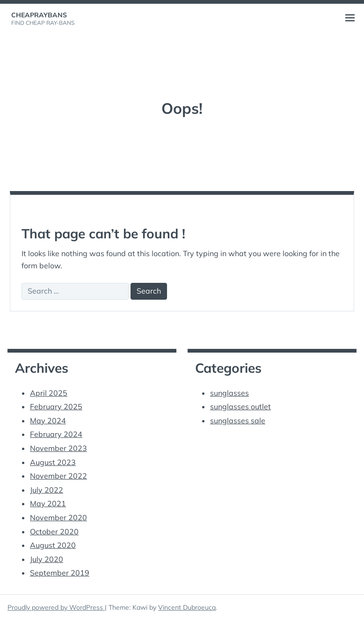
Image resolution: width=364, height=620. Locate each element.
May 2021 (48, 503)
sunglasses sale (238, 421)
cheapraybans (39, 15)
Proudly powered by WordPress (56, 607)
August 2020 (53, 545)
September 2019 (60, 573)
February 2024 (56, 434)
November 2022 (58, 476)
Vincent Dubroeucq (187, 607)
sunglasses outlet (240, 406)
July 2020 (47, 559)
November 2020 (58, 517)
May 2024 (48, 421)
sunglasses (229, 393)
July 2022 (47, 490)
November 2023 (58, 448)
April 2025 (49, 393)
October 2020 (54, 531)
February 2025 (56, 406)
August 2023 (53, 462)
